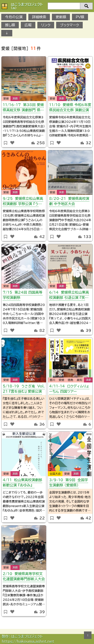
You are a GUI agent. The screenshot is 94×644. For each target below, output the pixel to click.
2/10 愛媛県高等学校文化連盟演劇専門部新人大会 (24, 576)
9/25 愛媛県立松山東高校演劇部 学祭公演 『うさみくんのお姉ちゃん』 (23, 202)
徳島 (70, 380)
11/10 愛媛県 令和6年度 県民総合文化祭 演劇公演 (70, 107)
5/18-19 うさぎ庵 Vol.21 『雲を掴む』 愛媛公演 (24, 389)
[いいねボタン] (12, 143)
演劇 (15, 98)
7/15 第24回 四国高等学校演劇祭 (23, 295)
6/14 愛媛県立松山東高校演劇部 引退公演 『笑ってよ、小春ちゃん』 (69, 296)
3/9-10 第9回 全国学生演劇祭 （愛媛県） (69, 483)
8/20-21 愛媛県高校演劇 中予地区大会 (69, 201)
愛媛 (6, 98)
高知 (79, 380)
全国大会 (55, 474)
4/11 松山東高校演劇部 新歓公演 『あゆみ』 (22, 483)
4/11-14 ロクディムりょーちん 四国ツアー (69, 389)
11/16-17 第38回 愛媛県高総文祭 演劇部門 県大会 (23, 108)
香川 (52, 380)
